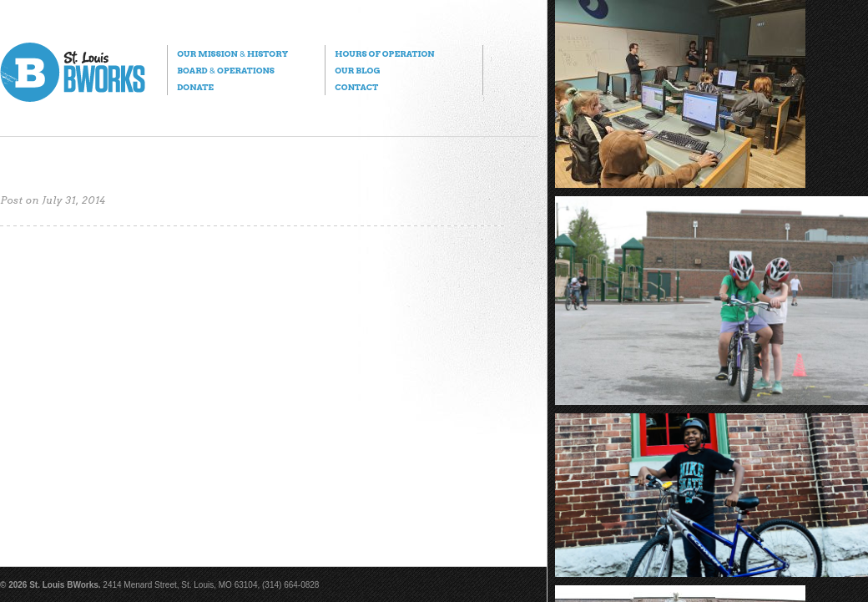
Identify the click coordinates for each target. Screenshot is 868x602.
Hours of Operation (384, 53)
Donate (195, 87)
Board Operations (226, 70)
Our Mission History (232, 53)
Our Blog (357, 70)
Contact (356, 87)
